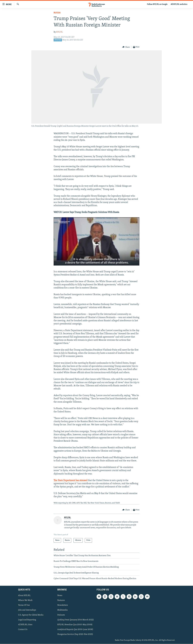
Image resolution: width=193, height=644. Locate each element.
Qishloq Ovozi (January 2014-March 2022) (76, 620)
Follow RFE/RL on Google (157, 4)
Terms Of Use (24, 605)
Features (61, 600)
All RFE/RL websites (179, 4)
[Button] (126, 47)
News (60, 596)
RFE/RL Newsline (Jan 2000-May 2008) (75, 625)
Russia (57, 13)
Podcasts (61, 615)
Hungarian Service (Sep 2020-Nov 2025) (75, 634)
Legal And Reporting (27, 620)
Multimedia (62, 610)
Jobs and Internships (27, 610)
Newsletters (63, 605)
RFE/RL (60, 32)
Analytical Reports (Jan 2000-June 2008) (75, 629)
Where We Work (25, 600)
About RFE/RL (24, 596)
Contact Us (23, 629)
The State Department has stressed (71, 480)
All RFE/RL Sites (25, 625)
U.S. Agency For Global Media (31, 615)
